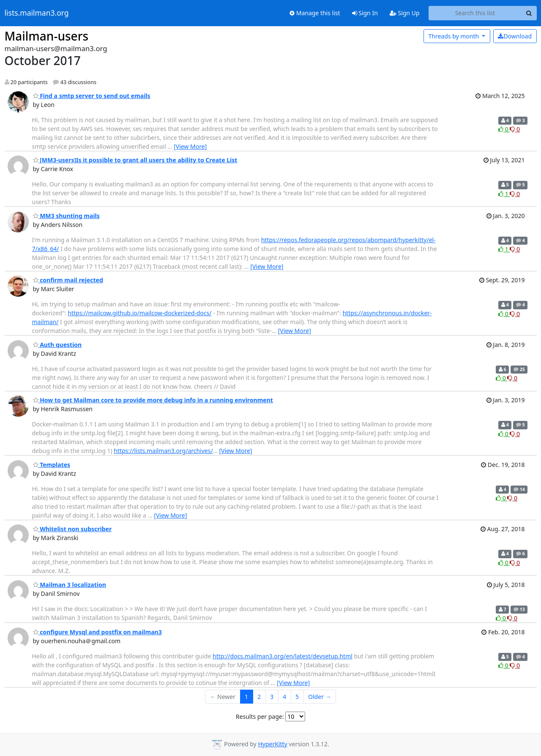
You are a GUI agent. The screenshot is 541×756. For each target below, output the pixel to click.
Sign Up (405, 13)
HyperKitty (272, 744)
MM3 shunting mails (66, 216)
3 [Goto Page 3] (272, 697)
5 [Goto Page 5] (297, 697)
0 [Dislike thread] (515, 129)
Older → (320, 697)
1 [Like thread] (504, 194)
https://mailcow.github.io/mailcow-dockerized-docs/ (139, 313)
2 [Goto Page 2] (259, 697)
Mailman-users (47, 36)
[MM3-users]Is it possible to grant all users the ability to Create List (135, 160)
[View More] (190, 146)
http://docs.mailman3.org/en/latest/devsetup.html (283, 656)
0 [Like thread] (504, 129)
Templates (52, 465)
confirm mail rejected (68, 280)
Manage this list (315, 13)
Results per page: (260, 716)
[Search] (529, 13)
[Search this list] (475, 13)
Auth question (57, 345)
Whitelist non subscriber (72, 529)
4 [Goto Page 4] (284, 697)
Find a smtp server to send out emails (92, 96)
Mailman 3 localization (70, 585)
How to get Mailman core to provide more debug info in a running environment (153, 400)
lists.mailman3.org (37, 13)
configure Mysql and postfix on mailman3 (97, 632)
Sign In (365, 13)
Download (515, 36)
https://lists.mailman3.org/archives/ (163, 451)
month (454, 36)
